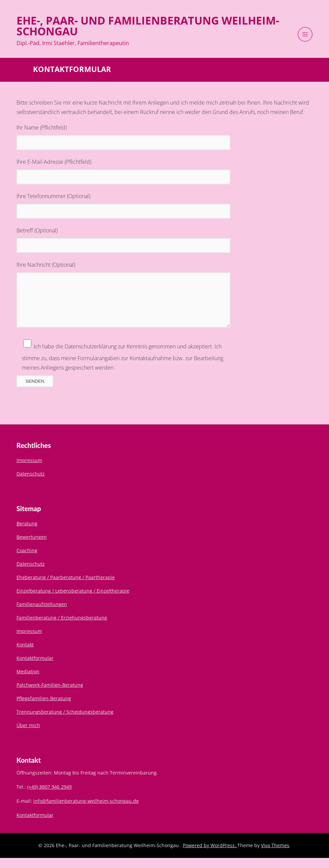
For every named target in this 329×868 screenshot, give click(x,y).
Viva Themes (275, 855)
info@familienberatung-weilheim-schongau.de (86, 811)
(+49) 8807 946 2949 (50, 797)
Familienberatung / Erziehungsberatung (62, 628)
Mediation (28, 682)
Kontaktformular (35, 668)
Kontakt (25, 655)
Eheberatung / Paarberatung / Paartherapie (66, 587)
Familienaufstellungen (42, 614)
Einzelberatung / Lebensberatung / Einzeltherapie (73, 601)
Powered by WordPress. (210, 855)
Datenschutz (31, 484)
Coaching (27, 560)
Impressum (29, 470)
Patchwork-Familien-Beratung (50, 695)
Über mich (28, 735)
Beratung (27, 534)
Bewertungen (32, 547)
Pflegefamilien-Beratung (44, 708)
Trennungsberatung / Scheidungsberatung (65, 722)
